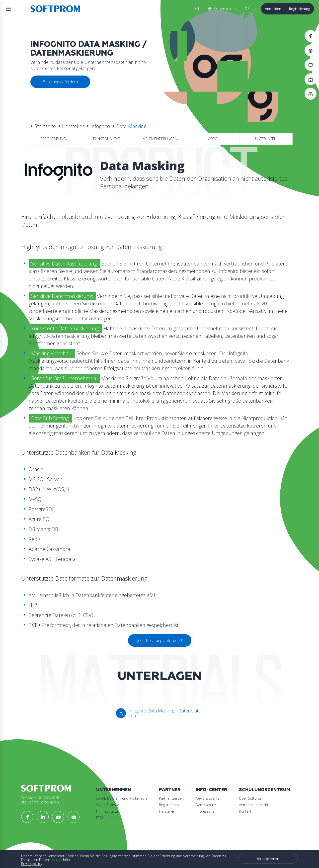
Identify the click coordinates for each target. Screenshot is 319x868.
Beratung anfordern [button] (60, 82)
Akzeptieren (268, 859)
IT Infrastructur (108, 811)
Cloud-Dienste (108, 805)
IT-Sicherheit (106, 818)
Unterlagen (266, 139)
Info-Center (211, 790)
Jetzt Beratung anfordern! (159, 640)
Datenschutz (206, 805)
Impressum (205, 811)
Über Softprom (251, 798)
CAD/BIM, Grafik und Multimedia (122, 798)
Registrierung (299, 9)
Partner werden (171, 798)
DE (247, 9)
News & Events (207, 798)
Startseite (45, 126)
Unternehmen (114, 790)
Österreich (222, 9)
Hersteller (73, 126)
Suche (196, 9)
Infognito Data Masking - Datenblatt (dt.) (164, 713)
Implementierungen (159, 139)
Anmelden (273, 9)
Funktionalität (106, 139)
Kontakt (245, 811)
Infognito (100, 126)
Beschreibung (53, 139)
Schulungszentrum (265, 790)
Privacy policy (32, 864)
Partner (170, 790)
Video (213, 139)
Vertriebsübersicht (254, 805)
